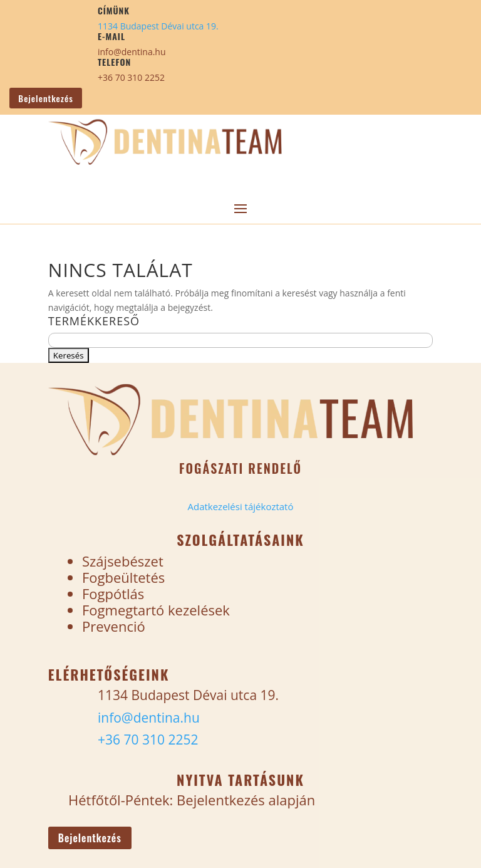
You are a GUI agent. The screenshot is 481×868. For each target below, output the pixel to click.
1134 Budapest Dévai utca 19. (158, 26)
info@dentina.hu (132, 52)
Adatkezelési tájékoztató (240, 506)
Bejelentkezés (45, 98)
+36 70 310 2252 (131, 77)
